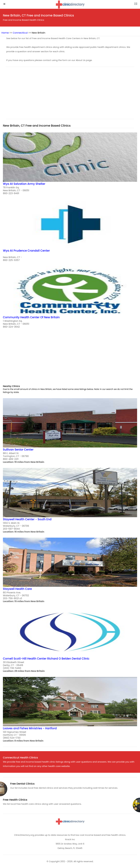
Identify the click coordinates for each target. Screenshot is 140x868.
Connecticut (20, 33)
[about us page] (136, 4)
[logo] (70, 4)
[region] (70, 95)
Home (5, 33)
